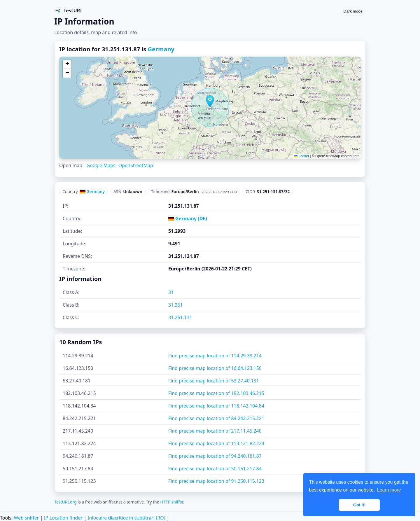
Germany (161, 49)
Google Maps (101, 165)
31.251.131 (180, 317)
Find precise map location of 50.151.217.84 (215, 468)
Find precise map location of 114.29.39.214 (215, 356)
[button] (210, 101)
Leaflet (301, 156)
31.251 (176, 305)
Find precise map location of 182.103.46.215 (216, 393)
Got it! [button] (359, 505)
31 (171, 292)
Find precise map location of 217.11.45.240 (215, 431)
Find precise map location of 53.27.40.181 (214, 381)
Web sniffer (26, 518)
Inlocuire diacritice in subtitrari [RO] (126, 518)
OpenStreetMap (136, 165)
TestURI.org (65, 502)
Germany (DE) (188, 218)
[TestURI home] (68, 11)
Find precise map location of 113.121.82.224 (216, 443)
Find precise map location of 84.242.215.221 (216, 418)
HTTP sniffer (171, 502)
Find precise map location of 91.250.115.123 (216, 481)
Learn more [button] (389, 490)
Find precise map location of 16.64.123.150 (215, 368)
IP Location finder (63, 518)
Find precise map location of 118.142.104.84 (216, 406)
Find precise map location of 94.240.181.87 (215, 456)
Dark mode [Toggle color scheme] (353, 11)
